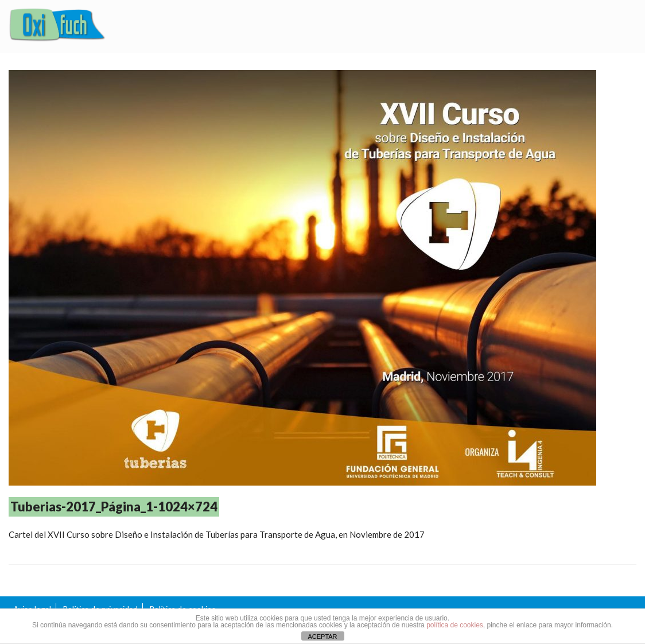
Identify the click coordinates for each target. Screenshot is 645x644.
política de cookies (455, 625)
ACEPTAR (322, 637)
